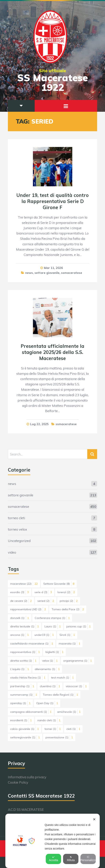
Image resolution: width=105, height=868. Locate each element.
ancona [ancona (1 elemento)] (20, 635)
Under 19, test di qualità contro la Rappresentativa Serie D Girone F (52, 201)
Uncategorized (19, 541)
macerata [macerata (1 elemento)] (69, 644)
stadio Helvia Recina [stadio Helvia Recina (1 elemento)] (28, 678)
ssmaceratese (72, 273)
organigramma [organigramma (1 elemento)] (78, 661)
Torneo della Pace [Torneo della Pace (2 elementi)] (68, 609)
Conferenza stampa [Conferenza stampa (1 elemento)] (52, 618)
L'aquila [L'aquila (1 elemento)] (20, 669)
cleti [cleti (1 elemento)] (73, 729)
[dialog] (53, 841)
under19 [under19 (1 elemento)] (44, 635)
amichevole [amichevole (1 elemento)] (69, 712)
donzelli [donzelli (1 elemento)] (20, 618)
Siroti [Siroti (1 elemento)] (67, 635)
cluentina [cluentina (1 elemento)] (50, 686)
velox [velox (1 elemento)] (50, 661)
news (29, 273)
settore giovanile (47, 273)
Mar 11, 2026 (53, 268)
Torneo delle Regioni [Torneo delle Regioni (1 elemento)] (60, 695)
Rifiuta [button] (71, 859)
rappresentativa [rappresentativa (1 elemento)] (25, 652)
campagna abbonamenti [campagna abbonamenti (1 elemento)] (31, 712)
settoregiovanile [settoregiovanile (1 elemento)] (25, 737)
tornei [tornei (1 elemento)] (53, 729)
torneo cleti (16, 518)
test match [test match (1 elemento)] (62, 678)
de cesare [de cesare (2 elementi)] (21, 601)
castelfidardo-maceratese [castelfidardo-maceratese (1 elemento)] (32, 644)
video (12, 552)
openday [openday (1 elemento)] (20, 703)
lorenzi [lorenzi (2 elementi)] (66, 592)
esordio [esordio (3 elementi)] (20, 592)
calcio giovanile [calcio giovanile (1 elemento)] (25, 729)
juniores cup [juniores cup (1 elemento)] (79, 626)
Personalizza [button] (88, 859)
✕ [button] (94, 819)
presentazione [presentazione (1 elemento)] (59, 737)
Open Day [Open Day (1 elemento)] (47, 703)
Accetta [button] (53, 859)
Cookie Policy (18, 782)
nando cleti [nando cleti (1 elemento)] (49, 720)
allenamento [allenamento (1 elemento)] (47, 669)
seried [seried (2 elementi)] (46, 601)
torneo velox (17, 529)
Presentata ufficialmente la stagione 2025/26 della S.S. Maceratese (52, 352)
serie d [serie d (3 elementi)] (43, 592)
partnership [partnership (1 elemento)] (22, 686)
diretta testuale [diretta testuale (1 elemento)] (25, 626)
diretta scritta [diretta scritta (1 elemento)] (23, 661)
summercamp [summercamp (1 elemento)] (24, 695)
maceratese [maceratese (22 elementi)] (24, 584)
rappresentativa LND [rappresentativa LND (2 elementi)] (28, 609)
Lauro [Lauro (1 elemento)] (53, 626)
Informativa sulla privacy (27, 777)
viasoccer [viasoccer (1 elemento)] (76, 686)
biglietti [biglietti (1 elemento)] (54, 652)
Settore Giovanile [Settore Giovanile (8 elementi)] (59, 584)
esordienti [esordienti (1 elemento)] (21, 720)
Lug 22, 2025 (39, 424)
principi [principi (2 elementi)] (69, 601)
